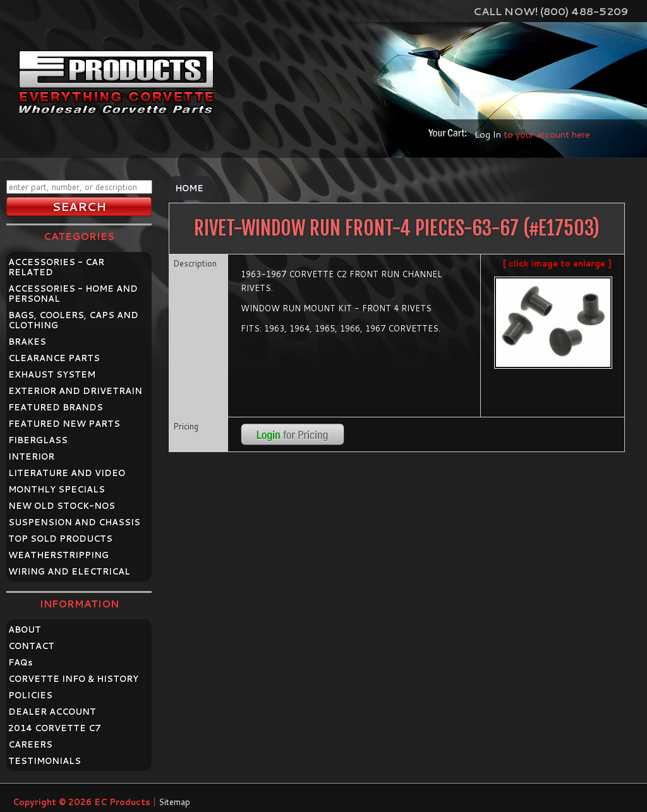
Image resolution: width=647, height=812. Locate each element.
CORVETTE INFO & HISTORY (73, 679)
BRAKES (27, 342)
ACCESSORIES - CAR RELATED (56, 267)
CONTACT (31, 646)
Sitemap (174, 802)
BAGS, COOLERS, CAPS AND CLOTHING (73, 320)
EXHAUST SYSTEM (52, 374)
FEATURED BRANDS (56, 407)
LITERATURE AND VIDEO (67, 473)
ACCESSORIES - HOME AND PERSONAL (73, 294)
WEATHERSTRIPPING (58, 555)
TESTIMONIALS (45, 761)
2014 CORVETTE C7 (55, 728)
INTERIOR (31, 457)
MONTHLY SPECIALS (57, 489)
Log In (488, 134)
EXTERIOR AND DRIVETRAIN (75, 391)
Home (189, 188)
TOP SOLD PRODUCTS (60, 539)
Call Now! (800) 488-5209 (551, 11)
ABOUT (25, 630)
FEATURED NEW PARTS (64, 424)
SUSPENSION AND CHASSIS (74, 522)
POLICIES (30, 695)
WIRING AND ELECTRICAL (69, 571)
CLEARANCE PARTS (54, 358)
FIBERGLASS (38, 440)
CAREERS (30, 744)
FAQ (21, 662)
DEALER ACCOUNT (52, 712)
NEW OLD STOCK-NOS (62, 506)
